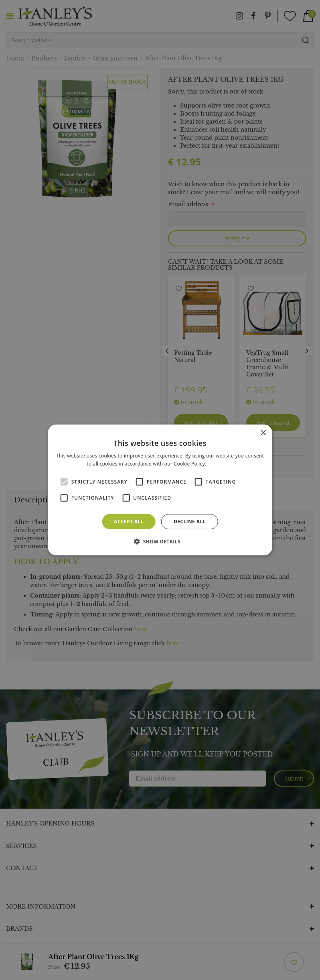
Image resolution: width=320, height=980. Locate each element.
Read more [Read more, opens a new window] (221, 464)
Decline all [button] (190, 522)
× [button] (263, 433)
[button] (160, 541)
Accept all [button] (129, 522)
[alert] (160, 490)
